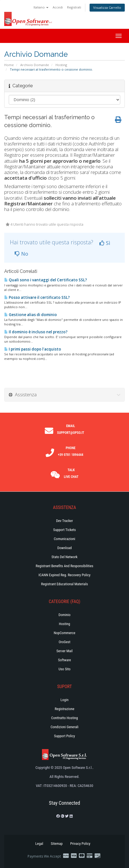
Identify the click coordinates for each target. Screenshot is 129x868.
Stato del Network (64, 557)
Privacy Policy (80, 844)
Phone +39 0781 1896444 (71, 451)
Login (64, 700)
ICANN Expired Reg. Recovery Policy (64, 575)
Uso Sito (65, 669)
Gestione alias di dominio (31, 315)
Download (65, 548)
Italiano (41, 7)
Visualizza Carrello (107, 7)
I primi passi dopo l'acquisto (33, 349)
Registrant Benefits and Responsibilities (64, 566)
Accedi (58, 7)
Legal (39, 844)
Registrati (74, 7)
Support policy (65, 736)
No (21, 254)
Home (9, 65)
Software (64, 660)
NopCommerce (65, 633)
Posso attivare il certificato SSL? (37, 297)
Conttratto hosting (65, 718)
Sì (105, 243)
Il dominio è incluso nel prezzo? (36, 332)
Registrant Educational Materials (64, 584)
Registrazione (64, 709)
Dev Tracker (64, 521)
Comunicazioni (64, 539)
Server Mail (64, 651)
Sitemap (57, 844)
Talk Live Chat (71, 473)
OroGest (64, 642)
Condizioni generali (64, 727)
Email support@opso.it (70, 429)
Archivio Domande (35, 65)
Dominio (65, 615)
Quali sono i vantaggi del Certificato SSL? (46, 280)
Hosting (61, 65)
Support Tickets (65, 530)
